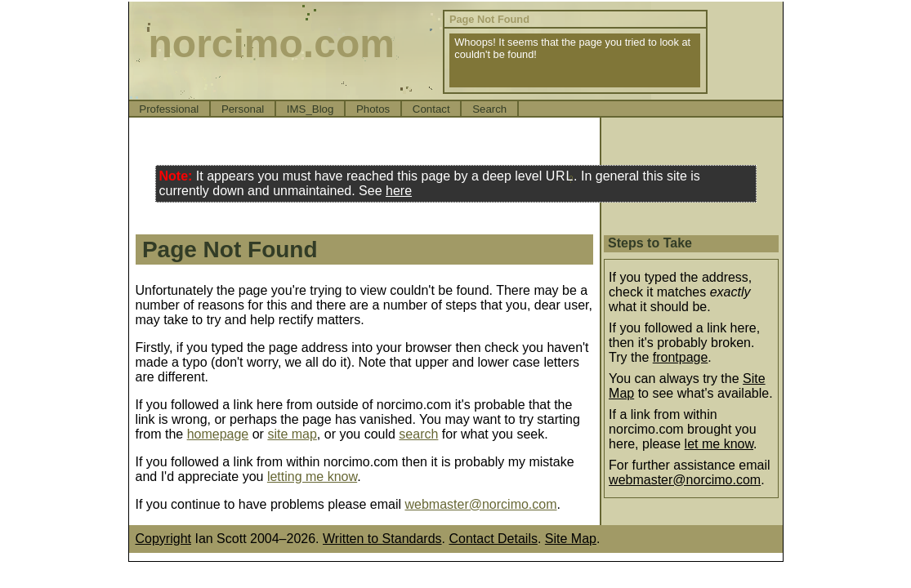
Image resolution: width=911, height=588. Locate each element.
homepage (218, 434)
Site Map (571, 539)
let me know (719, 444)
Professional (169, 109)
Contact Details (493, 539)
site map (292, 434)
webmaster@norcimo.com (480, 504)
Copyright (163, 539)
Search (489, 109)
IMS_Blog (310, 109)
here (399, 191)
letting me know (312, 477)
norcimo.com (272, 44)
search (418, 434)
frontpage (681, 357)
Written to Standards (382, 539)
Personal (243, 109)
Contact (431, 109)
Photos (373, 109)
